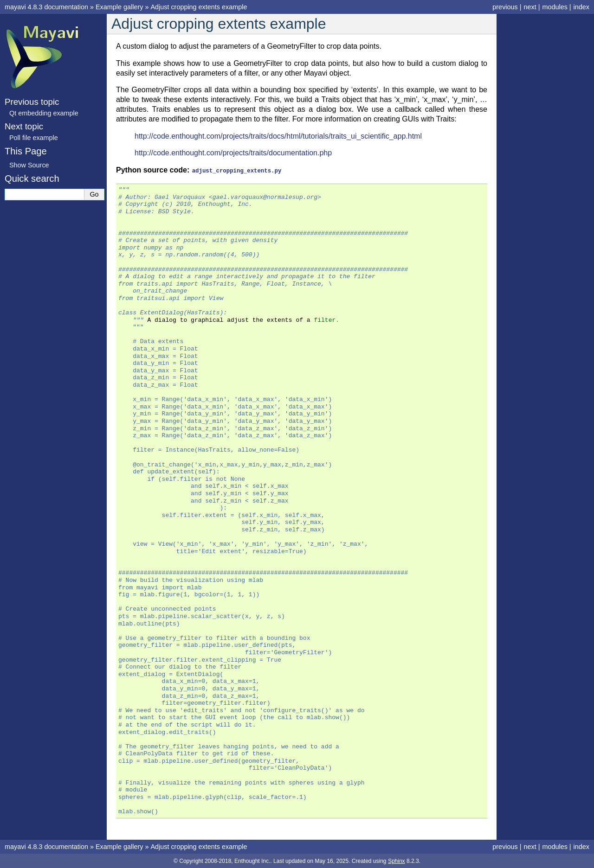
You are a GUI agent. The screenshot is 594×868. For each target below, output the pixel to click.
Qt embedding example (44, 113)
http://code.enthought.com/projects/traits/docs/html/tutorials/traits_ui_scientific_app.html (278, 136)
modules (555, 7)
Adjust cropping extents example (199, 7)
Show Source (29, 165)
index (581, 7)
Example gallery (119, 7)
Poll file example (34, 138)
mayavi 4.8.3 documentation (46, 7)
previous (505, 7)
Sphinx (397, 861)
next (530, 7)
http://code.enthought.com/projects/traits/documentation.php (233, 153)
